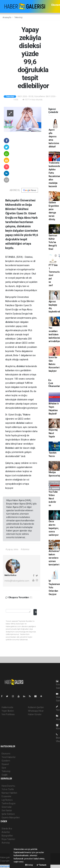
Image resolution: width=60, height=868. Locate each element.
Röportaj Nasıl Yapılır (53, 433)
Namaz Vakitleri (9, 793)
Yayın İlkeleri (8, 711)
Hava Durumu (8, 786)
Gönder (36, 612)
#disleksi (25, 549)
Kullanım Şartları (36, 707)
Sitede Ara (7, 829)
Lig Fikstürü (7, 800)
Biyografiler (7, 836)
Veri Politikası (8, 714)
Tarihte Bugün (9, 803)
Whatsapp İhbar (36, 711)
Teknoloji (18, 17)
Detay (29, 865)
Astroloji (6, 843)
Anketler (6, 832)
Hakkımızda (7, 707)
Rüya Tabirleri (8, 839)
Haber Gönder (35, 714)
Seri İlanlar (7, 810)
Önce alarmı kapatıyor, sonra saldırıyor (54, 528)
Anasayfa (7, 17)
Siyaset (5, 764)
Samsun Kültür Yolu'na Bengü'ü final (53, 242)
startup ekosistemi (9, 866)
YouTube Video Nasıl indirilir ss (53, 499)
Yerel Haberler (9, 757)
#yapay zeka (12, 549)
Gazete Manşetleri (11, 818)
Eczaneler (6, 796)
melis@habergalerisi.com (17, 581)
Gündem (6, 761)
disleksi (10, 322)
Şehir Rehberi (8, 814)
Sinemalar (7, 807)
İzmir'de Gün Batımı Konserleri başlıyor (54, 364)
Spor (4, 768)
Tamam (41, 865)
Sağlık (5, 775)
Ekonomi (6, 754)
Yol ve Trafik (8, 789)
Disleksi (10, 448)
